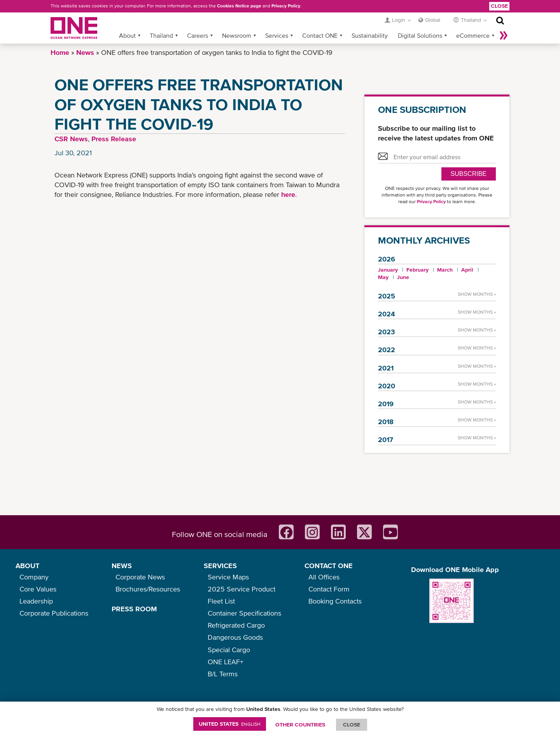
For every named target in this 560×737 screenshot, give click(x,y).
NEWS (122, 566)
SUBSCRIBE (469, 174)
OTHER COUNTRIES (300, 725)
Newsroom (237, 35)
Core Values (38, 589)
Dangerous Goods (235, 637)
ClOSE (352, 725)
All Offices (324, 577)
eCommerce (473, 35)
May (383, 277)
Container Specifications (244, 613)
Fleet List (221, 601)
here (288, 194)
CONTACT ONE (329, 566)
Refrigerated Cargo (236, 625)
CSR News (71, 139)
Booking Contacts (335, 601)
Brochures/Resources (148, 589)
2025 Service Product (241, 589)
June (403, 277)
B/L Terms (223, 674)
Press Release (114, 139)
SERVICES (220, 566)
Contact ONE (320, 35)
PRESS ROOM (134, 609)
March (445, 270)
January (388, 270)
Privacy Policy (286, 6)
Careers (198, 35)
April (467, 270)
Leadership (36, 601)
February (417, 270)
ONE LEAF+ (226, 662)
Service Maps (228, 577)
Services (277, 35)
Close (499, 6)
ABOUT (27, 566)
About (127, 35)
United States (230, 724)
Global (433, 20)
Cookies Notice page (239, 6)
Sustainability (370, 35)
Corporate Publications (54, 613)
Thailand (161, 35)
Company (34, 577)
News (85, 52)
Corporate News (140, 577)
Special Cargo (229, 650)
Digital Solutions (420, 35)
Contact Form (329, 589)
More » (504, 35)
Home (60, 52)
